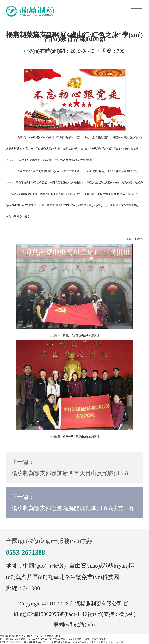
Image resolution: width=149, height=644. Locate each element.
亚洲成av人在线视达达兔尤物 (83, 642)
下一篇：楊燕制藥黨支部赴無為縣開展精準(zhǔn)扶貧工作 (73, 502)
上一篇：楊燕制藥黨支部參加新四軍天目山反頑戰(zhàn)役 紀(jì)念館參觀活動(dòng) (73, 469)
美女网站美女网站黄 (34, 642)
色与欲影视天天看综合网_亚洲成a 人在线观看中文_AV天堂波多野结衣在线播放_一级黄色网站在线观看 (53, 639)
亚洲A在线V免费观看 (56, 642)
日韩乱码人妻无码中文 (12, 642)
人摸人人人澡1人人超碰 (111, 642)
